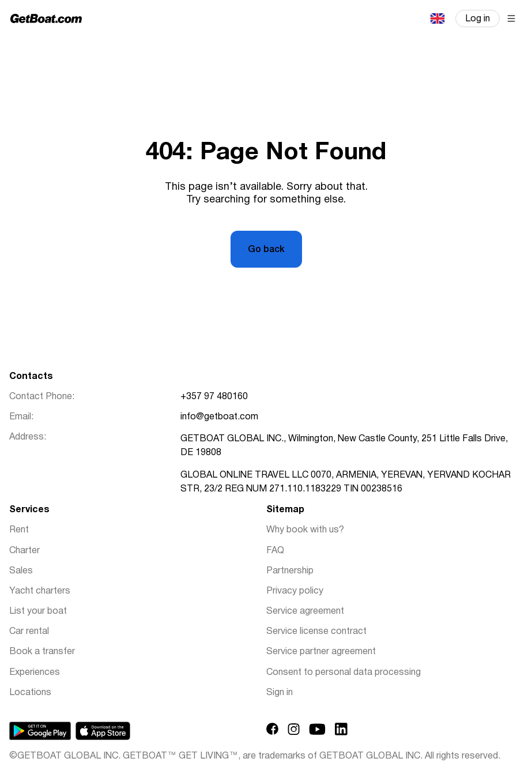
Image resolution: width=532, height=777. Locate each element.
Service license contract (316, 632)
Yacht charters (40, 591)
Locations (30, 693)
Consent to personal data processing (344, 673)
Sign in (280, 693)
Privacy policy (295, 591)
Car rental (29, 632)
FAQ (275, 551)
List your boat (38, 611)
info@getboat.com (219, 417)
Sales (21, 571)
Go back (266, 250)
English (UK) (437, 18)
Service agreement (305, 611)
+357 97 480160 (214, 397)
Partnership (290, 571)
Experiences (35, 673)
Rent (19, 530)
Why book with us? (305, 530)
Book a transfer (42, 652)
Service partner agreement (321, 652)
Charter (24, 551)
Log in (478, 19)
